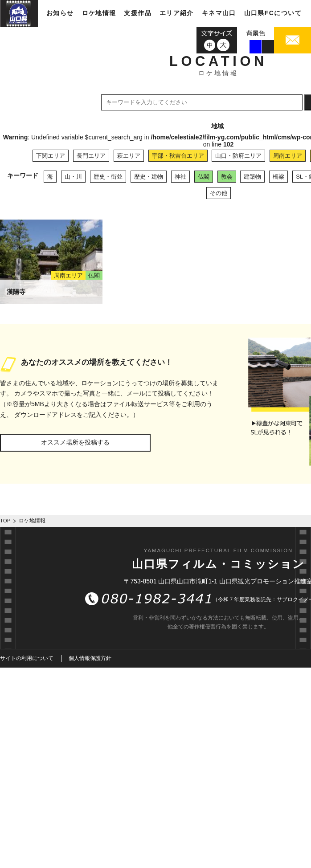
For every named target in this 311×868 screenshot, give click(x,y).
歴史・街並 (108, 177)
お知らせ (60, 13)
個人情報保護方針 (90, 658)
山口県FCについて (273, 13)
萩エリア (129, 156)
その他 (219, 193)
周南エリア (288, 156)
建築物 (252, 177)
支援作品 (138, 13)
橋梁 (278, 177)
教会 (227, 177)
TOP (5, 521)
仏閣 (204, 177)
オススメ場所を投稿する (75, 442)
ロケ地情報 (99, 13)
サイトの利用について (27, 658)
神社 (180, 177)
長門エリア (91, 156)
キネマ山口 (219, 13)
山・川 (73, 177)
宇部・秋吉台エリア (178, 156)
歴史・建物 (149, 177)
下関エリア (51, 156)
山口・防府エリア (238, 156)
